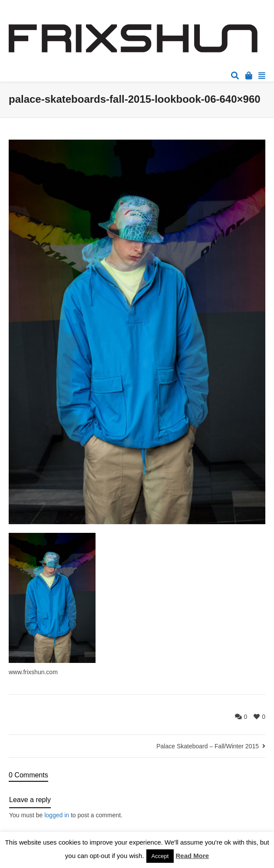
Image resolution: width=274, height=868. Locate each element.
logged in (57, 815)
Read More (193, 856)
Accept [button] (160, 856)
